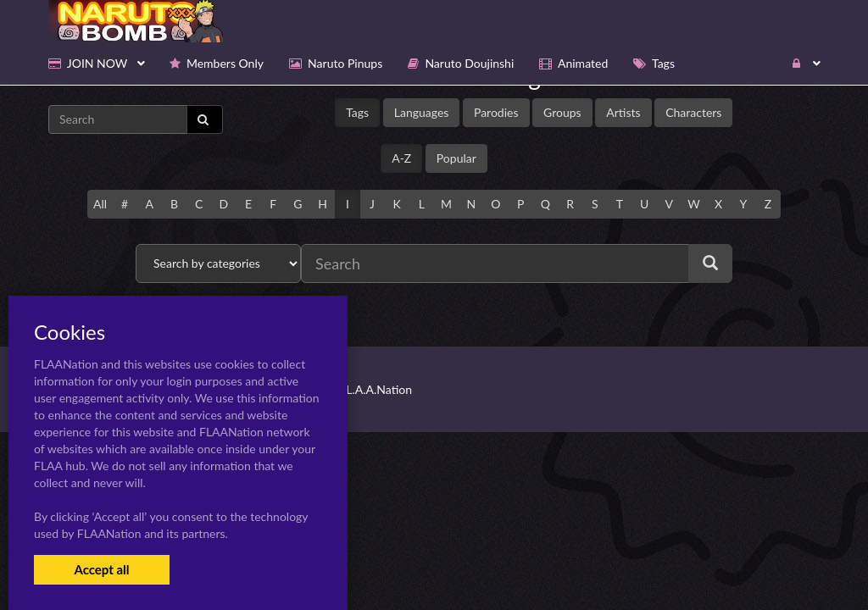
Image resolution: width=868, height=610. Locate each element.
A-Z (401, 158)
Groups (562, 112)
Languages (422, 112)
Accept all (101, 569)
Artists (623, 112)
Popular (456, 158)
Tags (357, 112)
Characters (693, 112)
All (100, 204)
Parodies (496, 112)
